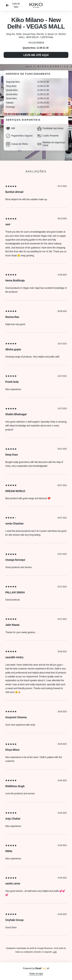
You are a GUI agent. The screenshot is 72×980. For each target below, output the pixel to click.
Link (55, 952)
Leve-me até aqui (36, 55)
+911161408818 (36, 43)
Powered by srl (36, 968)
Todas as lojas (36, 974)
